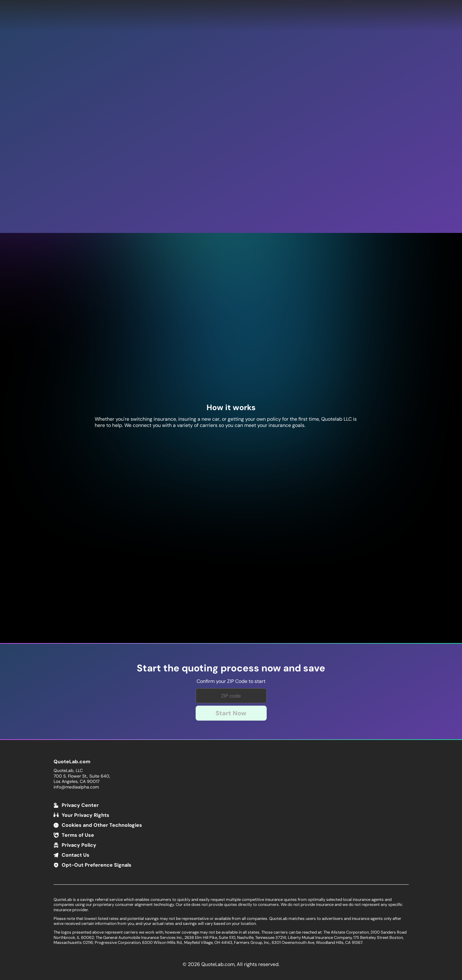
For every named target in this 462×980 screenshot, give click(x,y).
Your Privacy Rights (86, 815)
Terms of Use (78, 835)
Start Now (231, 713)
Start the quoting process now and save (231, 668)
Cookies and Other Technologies (102, 825)
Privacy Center (80, 805)
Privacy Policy (79, 845)
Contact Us (76, 855)
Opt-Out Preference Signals (97, 865)
